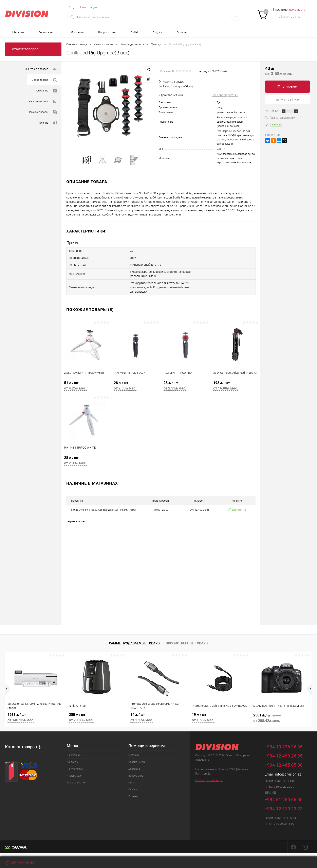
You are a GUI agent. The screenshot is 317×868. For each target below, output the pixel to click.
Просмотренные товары (187, 643)
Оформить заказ (290, 17)
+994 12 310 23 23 (284, 808)
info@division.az (288, 774)
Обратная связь (20, 863)
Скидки (157, 32)
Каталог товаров (24, 49)
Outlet (134, 32)
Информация (74, 775)
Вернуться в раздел (41, 69)
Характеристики (43, 101)
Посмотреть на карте (209, 780)
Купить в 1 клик (288, 100)
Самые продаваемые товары (135, 643)
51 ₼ (86, 386)
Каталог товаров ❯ (23, 746)
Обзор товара (44, 80)
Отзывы (182, 32)
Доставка (77, 32)
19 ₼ (220, 717)
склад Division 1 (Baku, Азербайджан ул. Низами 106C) (103, 509)
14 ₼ (158, 717)
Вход (72, 7)
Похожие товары (42, 112)
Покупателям (75, 768)
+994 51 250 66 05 (287, 798)
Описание (46, 91)
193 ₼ (236, 386)
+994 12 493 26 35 (284, 755)
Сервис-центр (47, 32)
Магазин (18, 32)
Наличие (47, 123)
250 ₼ (97, 717)
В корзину (288, 86)
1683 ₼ (36, 717)
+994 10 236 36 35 (287, 746)
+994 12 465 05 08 (284, 765)
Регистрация (88, 7)
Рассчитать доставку (280, 118)
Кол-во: (275, 111)
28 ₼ (136, 386)
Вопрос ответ (107, 32)
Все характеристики (225, 95)
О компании (74, 754)
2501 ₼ (281, 718)
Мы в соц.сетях (76, 782)
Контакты (73, 761)
